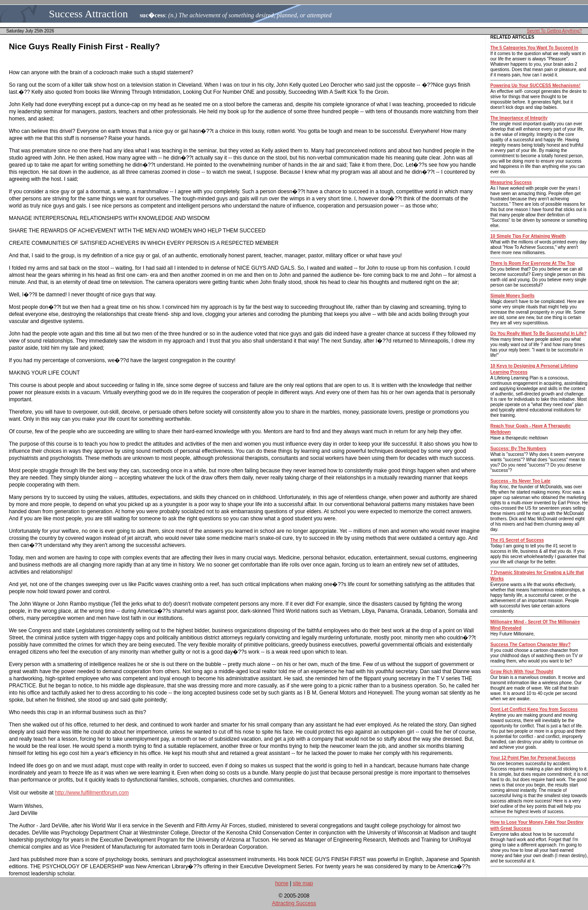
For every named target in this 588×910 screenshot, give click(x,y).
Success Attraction (88, 14)
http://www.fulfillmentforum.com (92, 793)
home (282, 883)
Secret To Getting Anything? (554, 31)
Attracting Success (294, 903)
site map (303, 883)
